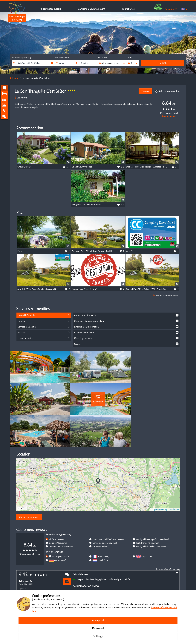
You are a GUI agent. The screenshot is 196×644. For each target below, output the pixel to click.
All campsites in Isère (50, 9)
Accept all (98, 620)
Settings (98, 636)
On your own (61, 516)
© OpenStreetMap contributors (165, 479)
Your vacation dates (62, 58)
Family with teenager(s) (152, 509)
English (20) (147, 526)
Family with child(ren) (108, 509)
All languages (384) (61, 526)
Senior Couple (105, 512)
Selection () (171, 9)
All (57, 509)
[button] (98, 451)
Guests (129, 58)
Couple (58, 512)
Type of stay (102, 58)
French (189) (103, 526)
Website (145, 91)
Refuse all (98, 628)
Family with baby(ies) (151, 516)
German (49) (60, 530)
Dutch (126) (103, 530)
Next (177, 586)
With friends (147, 512)
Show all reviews (169, 116)
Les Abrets (21, 98)
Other (101, 516)
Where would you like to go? (22, 58)
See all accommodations (166, 295)
